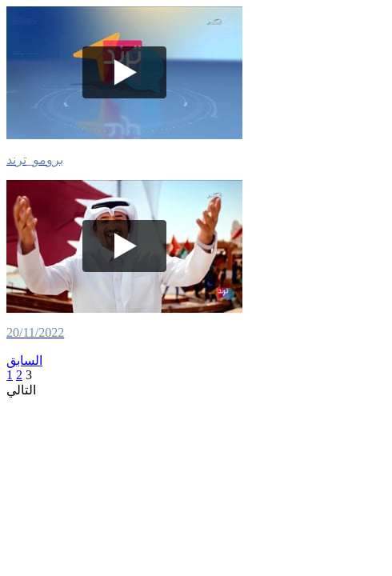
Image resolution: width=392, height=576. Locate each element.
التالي (21, 390)
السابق (24, 360)
